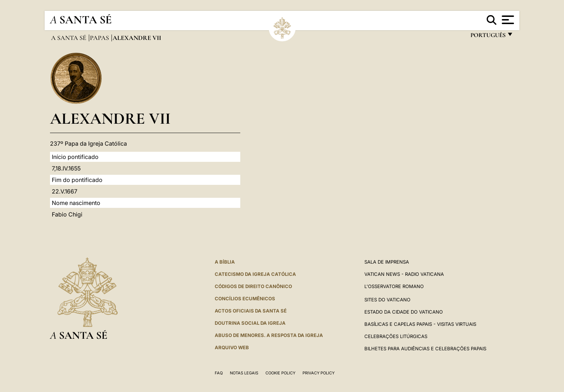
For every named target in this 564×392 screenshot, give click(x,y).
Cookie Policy (280, 373)
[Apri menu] (507, 20)
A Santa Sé (69, 38)
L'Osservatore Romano (394, 286)
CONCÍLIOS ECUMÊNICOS (245, 298)
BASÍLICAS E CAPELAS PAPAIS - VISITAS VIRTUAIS (420, 324)
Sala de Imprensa (387, 262)
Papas (100, 38)
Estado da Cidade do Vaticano (404, 312)
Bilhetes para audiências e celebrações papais (425, 348)
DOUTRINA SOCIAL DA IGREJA (250, 323)
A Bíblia (225, 262)
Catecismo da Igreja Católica (255, 274)
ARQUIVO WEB (232, 347)
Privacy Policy (319, 373)
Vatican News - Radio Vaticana (404, 274)
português (488, 37)
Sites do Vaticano (387, 300)
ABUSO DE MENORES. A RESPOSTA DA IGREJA (269, 335)
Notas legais (244, 373)
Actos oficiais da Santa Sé (251, 311)
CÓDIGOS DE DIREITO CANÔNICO (253, 286)
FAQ (219, 373)
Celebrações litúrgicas (396, 336)
